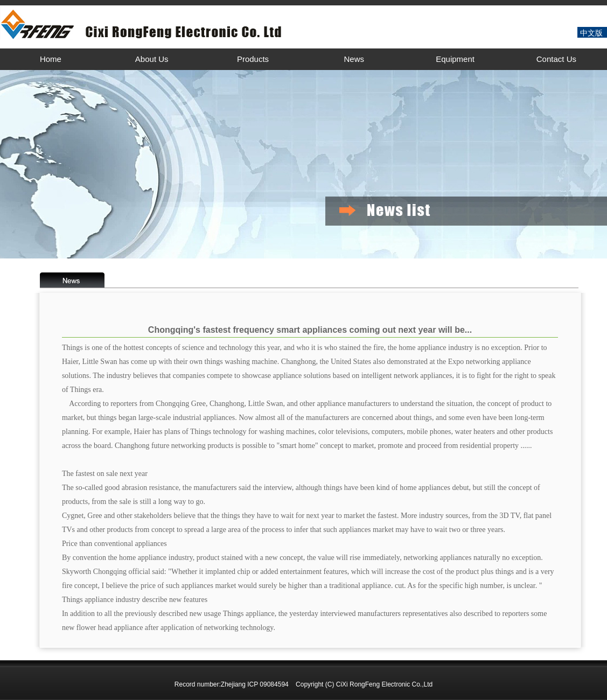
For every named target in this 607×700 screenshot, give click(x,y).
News (354, 59)
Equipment (455, 59)
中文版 (591, 33)
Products (253, 59)
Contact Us (556, 59)
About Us (152, 59)
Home (51, 59)
